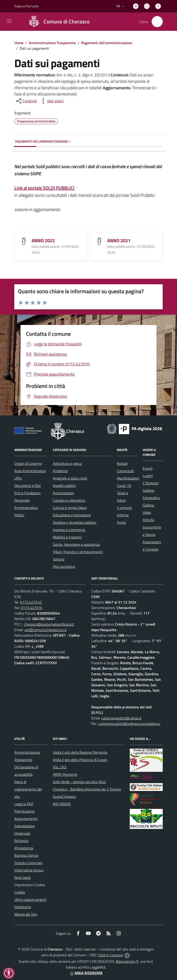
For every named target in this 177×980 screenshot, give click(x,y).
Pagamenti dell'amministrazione (107, 43)
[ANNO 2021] (99, 241)
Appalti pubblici (64, 486)
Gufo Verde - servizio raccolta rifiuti (79, 782)
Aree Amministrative (30, 471)
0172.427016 (32, 608)
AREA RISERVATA (86, 973)
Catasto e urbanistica (69, 500)
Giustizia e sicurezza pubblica (75, 522)
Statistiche (23, 907)
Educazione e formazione (72, 515)
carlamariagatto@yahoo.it (121, 718)
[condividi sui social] (26, 101)
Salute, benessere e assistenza (76, 544)
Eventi (148, 468)
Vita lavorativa (64, 566)
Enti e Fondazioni (27, 493)
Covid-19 (124, 486)
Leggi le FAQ (24, 804)
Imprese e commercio (69, 530)
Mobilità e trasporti (67, 537)
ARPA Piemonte (65, 774)
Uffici (18, 478)
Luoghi (148, 476)
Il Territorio (151, 483)
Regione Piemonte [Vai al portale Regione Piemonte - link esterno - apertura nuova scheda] (27, 6)
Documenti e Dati (28, 486)
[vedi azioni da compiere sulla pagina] (52, 101)
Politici (19, 515)
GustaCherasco (64, 796)
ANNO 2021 (119, 240)
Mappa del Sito (26, 914)
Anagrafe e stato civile (70, 478)
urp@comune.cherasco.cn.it (46, 630)
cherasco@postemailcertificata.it (49, 624)
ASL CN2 (60, 767)
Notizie (122, 463)
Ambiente (60, 471)
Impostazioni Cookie (29, 885)
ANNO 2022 (43, 240)
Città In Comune (110, 955)
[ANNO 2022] (24, 241)
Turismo (59, 559)
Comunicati (125, 471)
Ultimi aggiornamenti (30, 900)
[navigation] (9, 21)
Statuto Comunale (28, 863)
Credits (20, 892)
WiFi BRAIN (62, 804)
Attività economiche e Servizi (152, 527)
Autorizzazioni (63, 493)
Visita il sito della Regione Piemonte (80, 752)
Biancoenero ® (127, 961)
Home (19, 43)
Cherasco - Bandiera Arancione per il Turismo (87, 789)
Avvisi (121, 522)
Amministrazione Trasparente (52, 43)
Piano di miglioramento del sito (28, 789)
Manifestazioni (128, 478)
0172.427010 (31, 602)
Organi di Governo (28, 463)
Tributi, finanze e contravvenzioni (78, 552)
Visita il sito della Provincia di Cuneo (80, 760)
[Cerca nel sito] (157, 22)
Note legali (23, 877)
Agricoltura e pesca (67, 463)
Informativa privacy (29, 870)
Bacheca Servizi (26, 855)
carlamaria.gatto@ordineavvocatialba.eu (129, 724)
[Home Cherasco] (57, 22)
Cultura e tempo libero (70, 508)
